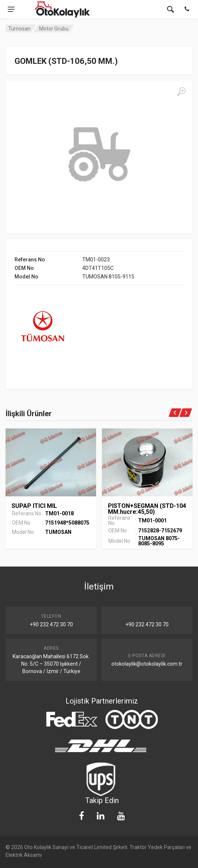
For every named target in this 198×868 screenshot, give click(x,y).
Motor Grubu (54, 29)
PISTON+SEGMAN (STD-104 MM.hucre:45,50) (147, 509)
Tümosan (19, 29)
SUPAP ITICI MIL (34, 506)
